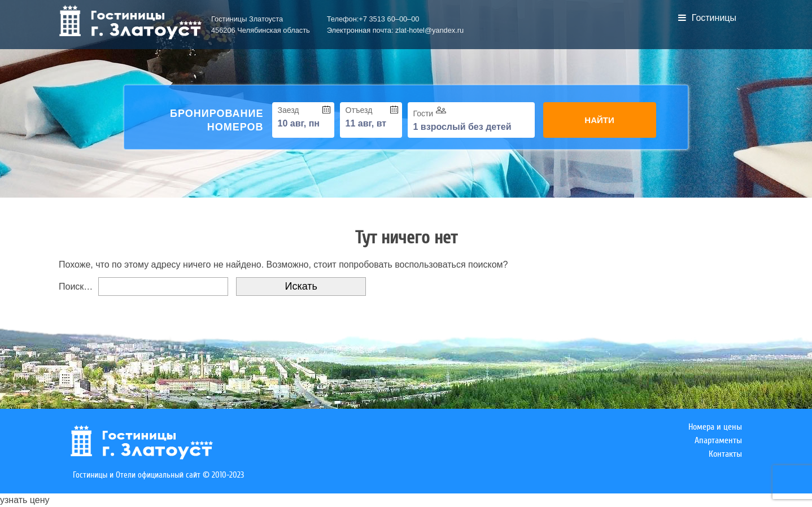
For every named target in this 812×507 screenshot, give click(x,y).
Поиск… (76, 287)
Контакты (725, 454)
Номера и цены (715, 427)
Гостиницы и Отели (104, 475)
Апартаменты (718, 440)
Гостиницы (707, 18)
